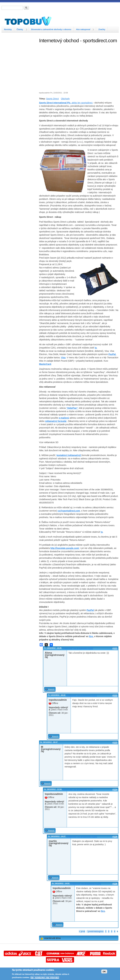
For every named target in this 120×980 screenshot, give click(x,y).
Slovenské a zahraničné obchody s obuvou (51, 29)
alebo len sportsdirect (66, 103)
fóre (91, 636)
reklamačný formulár (56, 421)
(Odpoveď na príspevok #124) (82, 837)
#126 (115, 884)
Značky (102, 29)
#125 (115, 837)
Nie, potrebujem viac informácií (45, 977)
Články (20, 29)
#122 (115, 695)
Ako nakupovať (83, 29)
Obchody (65, 99)
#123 (115, 742)
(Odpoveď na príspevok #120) (78, 648)
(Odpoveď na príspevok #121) (81, 695)
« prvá (82, 931)
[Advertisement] (19, 53)
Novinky (8, 29)
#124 (115, 790)
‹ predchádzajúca (95, 931)
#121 (115, 648)
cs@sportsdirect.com (69, 511)
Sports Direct (52, 99)
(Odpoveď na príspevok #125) (86, 884)
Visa (63, 358)
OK (104, 972)
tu (96, 348)
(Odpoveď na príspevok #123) (78, 790)
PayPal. (112, 354)
